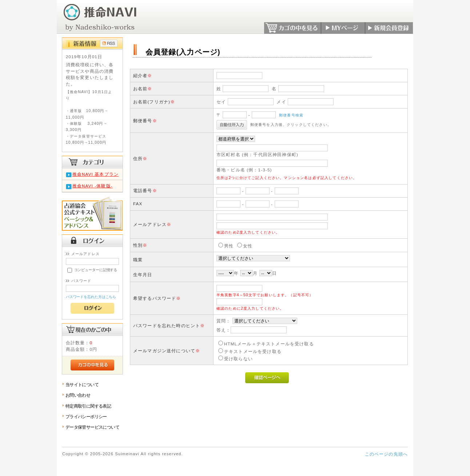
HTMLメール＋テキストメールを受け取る (269, 344)
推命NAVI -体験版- (93, 186)
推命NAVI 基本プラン (95, 174)
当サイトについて (82, 384)
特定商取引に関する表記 (88, 406)
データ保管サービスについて (92, 427)
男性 (229, 246)
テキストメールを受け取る (253, 351)
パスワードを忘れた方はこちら (91, 297)
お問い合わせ (78, 395)
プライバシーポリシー (86, 416)
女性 (248, 246)
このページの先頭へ (386, 454)
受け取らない (238, 359)
